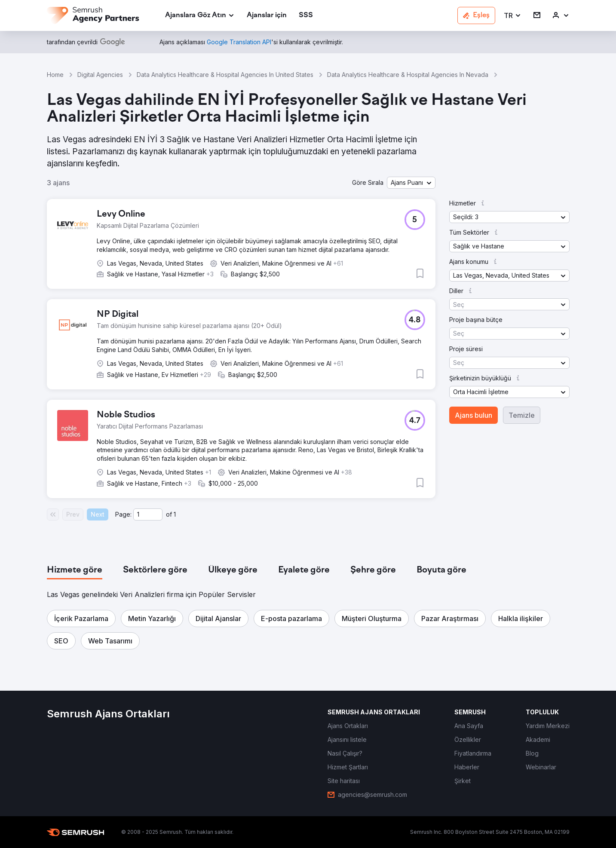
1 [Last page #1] (175, 514)
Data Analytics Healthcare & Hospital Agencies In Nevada (408, 75)
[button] (513, 16)
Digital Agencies (100, 75)
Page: (123, 514)
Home (55, 75)
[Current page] (148, 514)
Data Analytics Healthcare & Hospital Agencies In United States (225, 75)
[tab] (75, 570)
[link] (267, 16)
